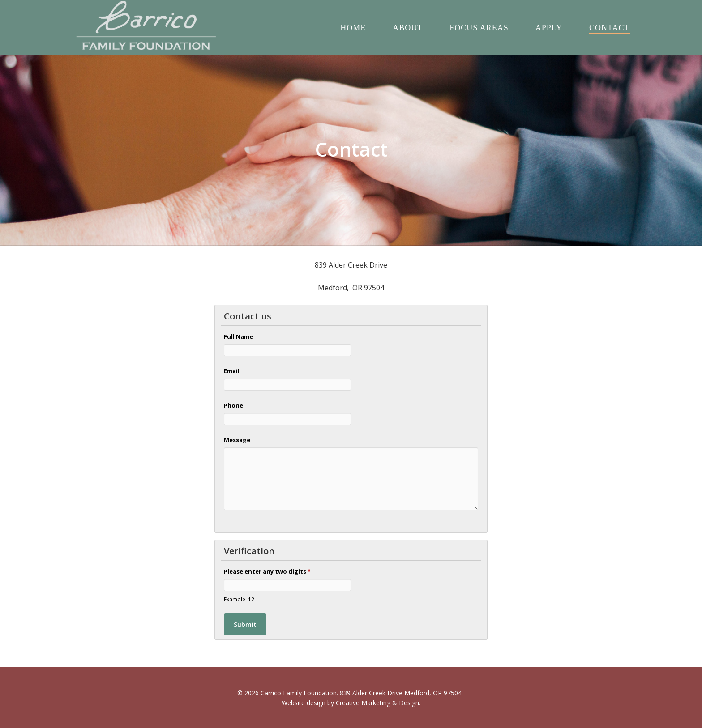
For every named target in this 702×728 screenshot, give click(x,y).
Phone (233, 405)
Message (237, 440)
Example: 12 (239, 599)
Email (232, 371)
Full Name (238, 336)
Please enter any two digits (267, 571)
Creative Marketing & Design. (378, 703)
